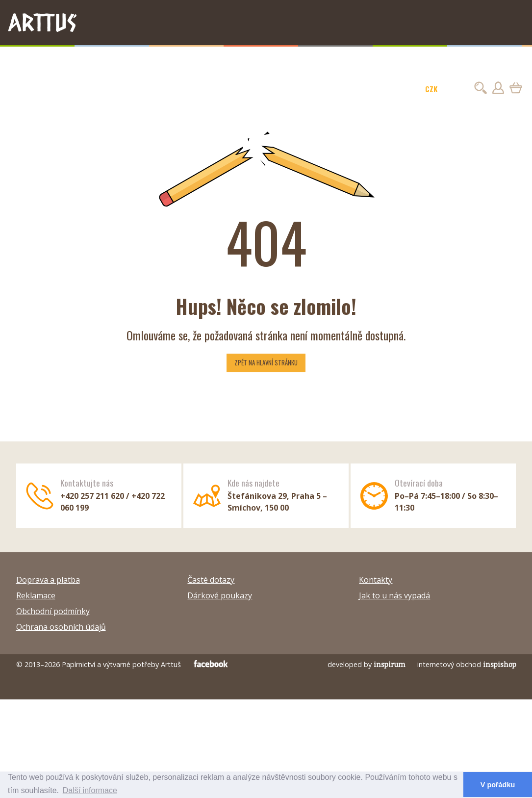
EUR (456, 89)
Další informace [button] (90, 790)
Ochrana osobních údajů (61, 627)
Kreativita (344, 58)
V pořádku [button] (498, 785)
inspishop (500, 664)
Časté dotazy (211, 580)
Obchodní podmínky (53, 611)
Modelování (383, 58)
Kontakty (376, 580)
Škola (414, 58)
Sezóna (440, 58)
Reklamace (36, 595)
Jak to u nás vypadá (394, 595)
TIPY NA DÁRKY (33, 58)
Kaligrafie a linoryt (292, 58)
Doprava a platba (48, 580)
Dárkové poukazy (220, 595)
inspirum (390, 664)
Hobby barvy (156, 58)
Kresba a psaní (84, 58)
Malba (122, 58)
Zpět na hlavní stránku (266, 363)
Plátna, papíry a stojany (219, 58)
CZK (431, 89)
